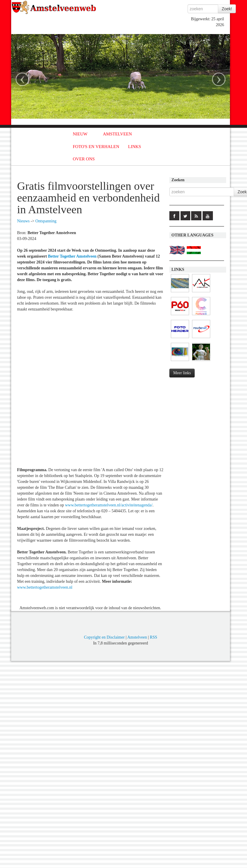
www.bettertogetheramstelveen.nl (45, 587)
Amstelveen (137, 637)
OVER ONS (84, 159)
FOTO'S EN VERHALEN (96, 147)
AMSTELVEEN (117, 134)
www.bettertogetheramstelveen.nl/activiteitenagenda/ (109, 505)
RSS (154, 637)
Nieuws (23, 221)
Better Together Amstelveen (72, 256)
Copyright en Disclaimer (104, 637)
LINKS (135, 147)
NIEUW (80, 134)
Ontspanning (46, 221)
